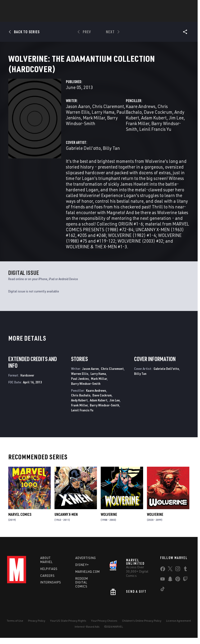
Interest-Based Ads (87, 632)
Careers (48, 581)
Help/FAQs (49, 574)
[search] (187, 6)
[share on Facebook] (163, 576)
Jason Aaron (78, 112)
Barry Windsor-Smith (92, 126)
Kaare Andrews (141, 112)
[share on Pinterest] (178, 586)
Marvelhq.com (88, 577)
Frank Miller (138, 129)
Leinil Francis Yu (155, 135)
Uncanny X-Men (66, 520)
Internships (51, 588)
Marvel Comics (20, 520)
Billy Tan (111, 154)
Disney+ (82, 570)
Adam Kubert (154, 123)
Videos (152, 17)
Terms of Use (15, 626)
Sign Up (38, 6)
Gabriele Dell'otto (83, 154)
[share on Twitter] (170, 575)
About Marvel (46, 566)
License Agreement (179, 626)
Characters (69, 17)
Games (92, 17)
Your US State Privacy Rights (68, 626)
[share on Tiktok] (163, 596)
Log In (22, 6)
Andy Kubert (79, 406)
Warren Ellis (78, 118)
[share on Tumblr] (185, 575)
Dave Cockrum (158, 118)
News (28, 17)
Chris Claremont (108, 112)
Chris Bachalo (81, 401)
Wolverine (109, 520)
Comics (46, 17)
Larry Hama (103, 118)
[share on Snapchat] (170, 586)
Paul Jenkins (80, 384)
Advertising (86, 564)
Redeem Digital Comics (82, 588)
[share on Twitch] (185, 586)
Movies (110, 17)
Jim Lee (176, 123)
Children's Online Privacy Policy (142, 626)
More (169, 17)
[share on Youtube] (163, 586)
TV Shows (131, 17)
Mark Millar (94, 123)
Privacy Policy (37, 626)
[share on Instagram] (178, 575)
